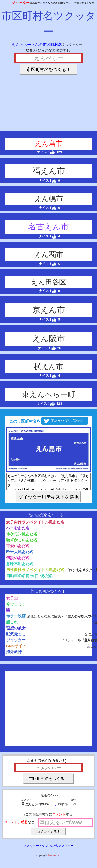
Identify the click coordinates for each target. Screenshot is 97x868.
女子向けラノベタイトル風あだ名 (35, 525)
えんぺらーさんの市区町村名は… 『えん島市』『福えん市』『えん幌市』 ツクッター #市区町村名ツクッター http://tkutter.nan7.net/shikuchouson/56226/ (48, 483)
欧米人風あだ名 (20, 555)
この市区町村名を (48, 421)
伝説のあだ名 (18, 561)
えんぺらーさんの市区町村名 (37, 44)
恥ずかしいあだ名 (22, 543)
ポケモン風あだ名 (22, 537)
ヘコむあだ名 (18, 531)
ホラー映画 (16, 619)
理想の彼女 (16, 631)
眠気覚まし (16, 637)
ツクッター (21, 3)
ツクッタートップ (36, 849)
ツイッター (16, 643)
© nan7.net (54, 858)
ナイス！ (46, 152)
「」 (55, 807)
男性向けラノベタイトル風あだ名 (35, 573)
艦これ (12, 625)
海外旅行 (14, 655)
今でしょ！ (16, 607)
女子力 (12, 601)
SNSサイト (16, 649)
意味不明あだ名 (20, 567)
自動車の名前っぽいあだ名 (29, 579)
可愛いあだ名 (18, 549)
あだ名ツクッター (61, 849)
